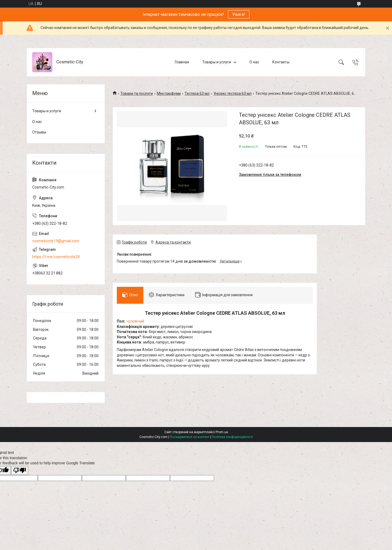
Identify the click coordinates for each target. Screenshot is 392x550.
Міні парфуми (169, 93)
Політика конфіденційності (232, 437)
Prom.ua (222, 432)
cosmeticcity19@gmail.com (56, 241)
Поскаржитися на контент (190, 437)
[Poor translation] (20, 471)
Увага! (239, 14)
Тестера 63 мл (197, 93)
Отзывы (39, 132)
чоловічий (135, 321)
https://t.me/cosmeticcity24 (56, 257)
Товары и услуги (217, 62)
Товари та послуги (137, 93)
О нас (254, 62)
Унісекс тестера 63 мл (233, 93)
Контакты (281, 62)
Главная (182, 62)
